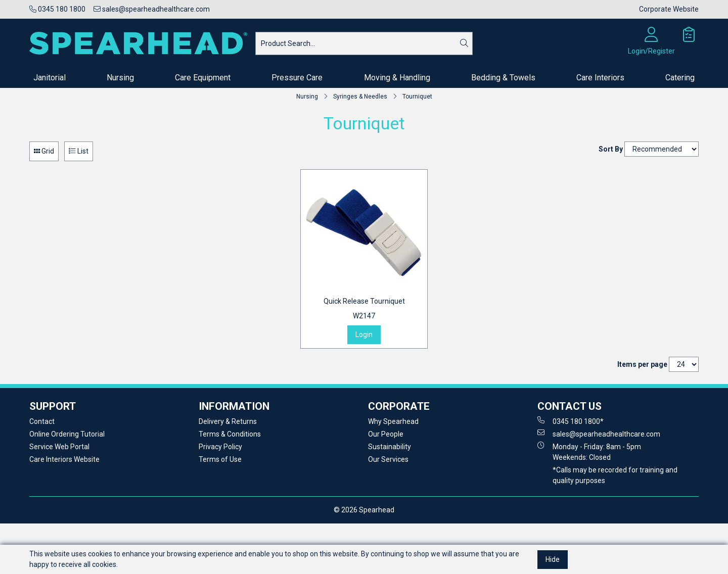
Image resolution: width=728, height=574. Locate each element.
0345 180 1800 (57, 9)
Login (364, 334)
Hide (553, 559)
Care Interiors (600, 78)
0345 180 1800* (571, 421)
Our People (386, 434)
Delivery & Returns (228, 421)
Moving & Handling (397, 78)
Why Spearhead (393, 421)
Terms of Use (220, 459)
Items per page (642, 364)
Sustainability (390, 447)
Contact (42, 421)
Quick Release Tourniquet (364, 309)
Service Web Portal (59, 447)
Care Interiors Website (64, 459)
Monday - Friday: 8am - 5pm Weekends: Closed (589, 451)
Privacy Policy (220, 447)
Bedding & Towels (503, 78)
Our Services (388, 459)
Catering (680, 78)
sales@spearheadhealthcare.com (152, 9)
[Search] (464, 43)
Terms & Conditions (230, 434)
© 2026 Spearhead (364, 510)
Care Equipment (203, 78)
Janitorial (50, 78)
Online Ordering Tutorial (67, 434)
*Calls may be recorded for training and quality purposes (615, 475)
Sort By (611, 149)
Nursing (120, 78)
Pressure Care (297, 78)
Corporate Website (669, 9)
